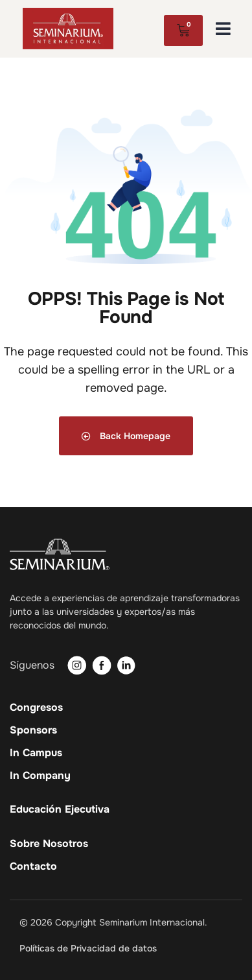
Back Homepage (126, 436)
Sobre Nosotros (49, 844)
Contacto (33, 866)
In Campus (36, 753)
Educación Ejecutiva (60, 809)
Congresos (36, 708)
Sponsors (33, 730)
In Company (40, 776)
